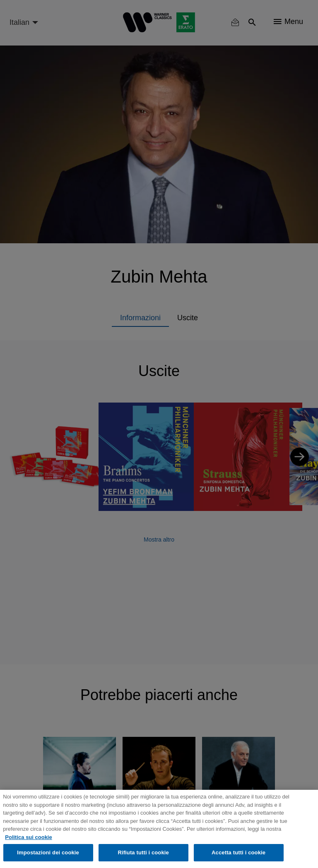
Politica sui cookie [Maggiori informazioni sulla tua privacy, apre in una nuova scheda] (28, 837)
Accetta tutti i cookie (238, 852)
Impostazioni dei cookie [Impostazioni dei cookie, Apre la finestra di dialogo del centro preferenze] (48, 852)
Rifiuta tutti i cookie (143, 852)
